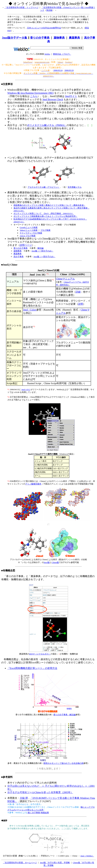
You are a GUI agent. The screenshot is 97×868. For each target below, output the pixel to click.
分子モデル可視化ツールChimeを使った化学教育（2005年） (40, 792)
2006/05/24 (58, 70)
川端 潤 (24, 798)
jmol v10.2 (26, 389)
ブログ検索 (45, 230)
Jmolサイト (71, 96)
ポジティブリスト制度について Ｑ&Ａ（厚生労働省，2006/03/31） (44, 213)
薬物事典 (59, 38)
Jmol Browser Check (53, 99)
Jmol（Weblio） (87, 856)
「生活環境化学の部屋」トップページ (21, 7)
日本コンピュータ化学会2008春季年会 (44, 28)
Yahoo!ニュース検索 (29, 230)
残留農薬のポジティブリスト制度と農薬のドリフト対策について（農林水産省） (49, 205)
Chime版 (55, 562)
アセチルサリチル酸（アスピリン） (44, 187)
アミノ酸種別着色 (33, 484)
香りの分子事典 (40, 38)
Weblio (47, 54)
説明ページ (26, 245)
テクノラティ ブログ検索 (31, 233)
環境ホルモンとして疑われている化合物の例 (63, 763)
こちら (34, 96)
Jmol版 (47, 562)
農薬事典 (74, 38)
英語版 (49, 10)
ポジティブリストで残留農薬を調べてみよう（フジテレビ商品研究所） (46, 216)
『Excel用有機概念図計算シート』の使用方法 (32, 668)
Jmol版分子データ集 (15, 38)
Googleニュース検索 (29, 227)
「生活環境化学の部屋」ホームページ (20, 863)
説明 (81, 304)
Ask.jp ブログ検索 (28, 236)
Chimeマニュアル (65, 279)
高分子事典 (19, 257)
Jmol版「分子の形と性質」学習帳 (55, 863)
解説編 (41, 248)
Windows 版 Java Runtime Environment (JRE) (31, 93)
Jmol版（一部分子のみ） (42, 251)
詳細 (78, 292)
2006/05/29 (69, 70)
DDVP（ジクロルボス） (40, 654)
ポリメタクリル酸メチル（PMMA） (47, 125)
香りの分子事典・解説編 (64, 715)
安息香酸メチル (75, 187)
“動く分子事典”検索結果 (38, 813)
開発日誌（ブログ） (62, 54)
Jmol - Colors (30, 310)
